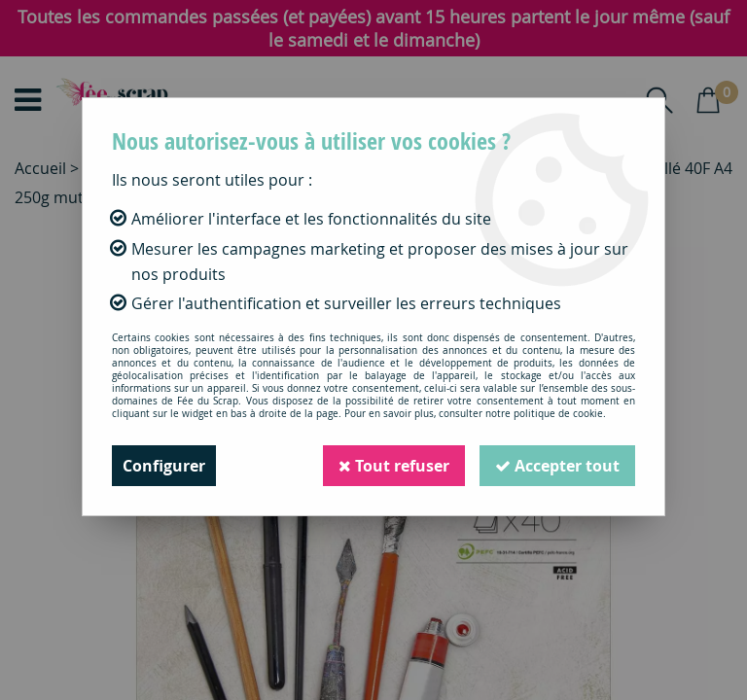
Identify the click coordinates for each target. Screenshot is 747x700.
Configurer (164, 466)
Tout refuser (394, 466)
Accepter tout (557, 466)
